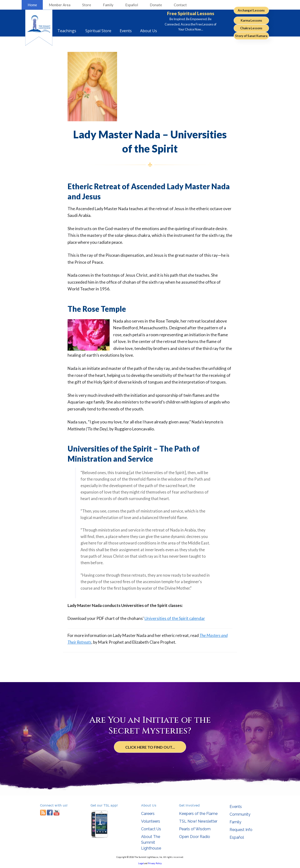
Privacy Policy (155, 863)
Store (87, 5)
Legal (141, 863)
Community (240, 814)
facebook (50, 812)
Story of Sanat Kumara (251, 36)
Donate (156, 5)
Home (32, 5)
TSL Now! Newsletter (198, 821)
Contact (180, 5)
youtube (56, 812)
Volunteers (151, 821)
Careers (148, 814)
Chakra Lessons (251, 28)
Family (108, 5)
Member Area (60, 5)
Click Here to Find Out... (150, 747)
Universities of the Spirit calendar (175, 618)
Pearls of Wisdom (195, 829)
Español (132, 5)
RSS (43, 812)
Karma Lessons (251, 20)
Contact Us (151, 829)
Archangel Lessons (251, 10)
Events (236, 807)
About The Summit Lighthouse (151, 842)
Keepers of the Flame (198, 814)
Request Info (241, 830)
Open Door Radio (195, 837)
